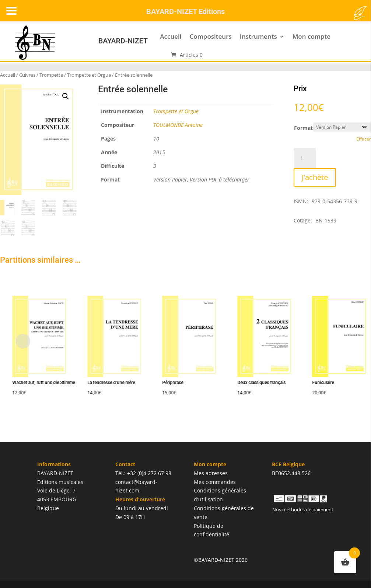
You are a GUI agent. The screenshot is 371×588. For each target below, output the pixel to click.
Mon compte (311, 36)
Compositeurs (210, 36)
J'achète (315, 177)
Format (303, 128)
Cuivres (27, 75)
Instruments (258, 36)
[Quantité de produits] (305, 158)
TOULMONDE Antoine (178, 125)
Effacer (364, 139)
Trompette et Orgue (89, 75)
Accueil (171, 36)
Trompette (51, 75)
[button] (66, 96)
